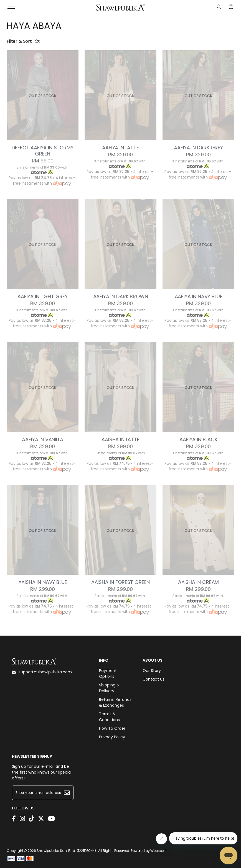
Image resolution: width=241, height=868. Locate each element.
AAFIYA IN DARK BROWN (121, 297)
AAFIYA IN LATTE (120, 148)
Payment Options (108, 673)
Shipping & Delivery (109, 688)
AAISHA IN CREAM (199, 582)
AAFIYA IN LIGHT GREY (43, 297)
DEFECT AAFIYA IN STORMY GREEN (42, 151)
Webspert (158, 851)
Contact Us (154, 679)
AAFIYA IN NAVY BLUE (199, 297)
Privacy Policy (112, 737)
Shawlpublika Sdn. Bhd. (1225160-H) (66, 851)
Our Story (152, 671)
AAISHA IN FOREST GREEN (120, 582)
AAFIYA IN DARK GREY (198, 148)
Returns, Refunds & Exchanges (115, 702)
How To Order (112, 728)
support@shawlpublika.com (42, 672)
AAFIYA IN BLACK (198, 440)
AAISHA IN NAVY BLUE (43, 582)
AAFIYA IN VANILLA (42, 440)
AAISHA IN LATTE (120, 440)
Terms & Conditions (109, 717)
